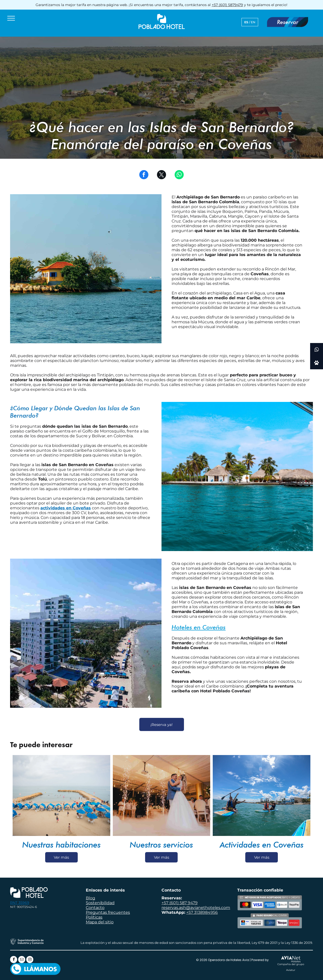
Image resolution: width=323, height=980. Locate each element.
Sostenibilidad (100, 903)
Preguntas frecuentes (108, 912)
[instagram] (30, 960)
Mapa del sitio (100, 922)
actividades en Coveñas (66, 508)
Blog (90, 898)
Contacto (95, 908)
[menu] (11, 18)
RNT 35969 (20, 903)
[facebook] (14, 960)
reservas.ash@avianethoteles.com (196, 908)
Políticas (94, 917)
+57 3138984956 (202, 912)
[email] (22, 960)
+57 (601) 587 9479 (180, 903)
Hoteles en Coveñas (199, 627)
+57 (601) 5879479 (227, 5)
